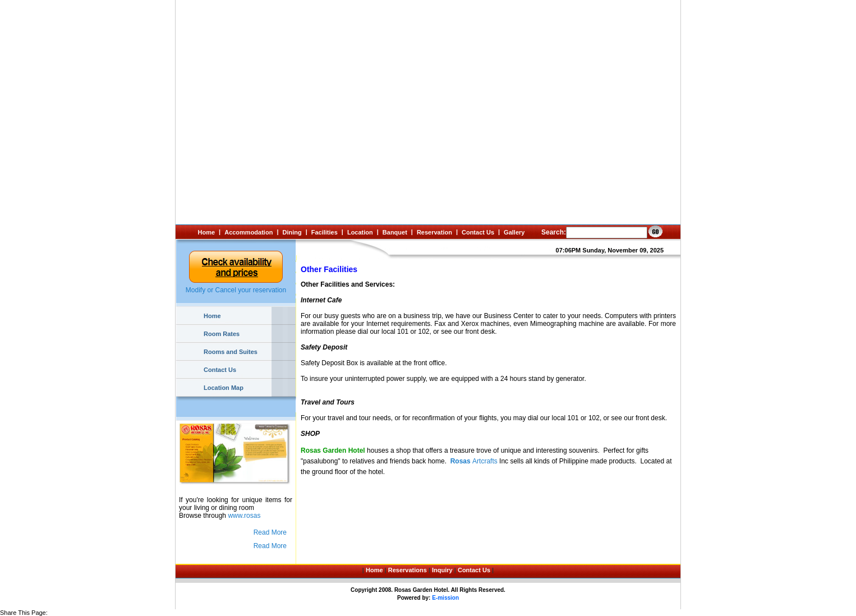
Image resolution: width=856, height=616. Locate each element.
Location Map (224, 388)
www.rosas (244, 516)
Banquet (395, 232)
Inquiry (442, 570)
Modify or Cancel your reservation (236, 290)
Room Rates (222, 334)
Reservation (434, 232)
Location (360, 232)
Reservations (408, 570)
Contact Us (478, 232)
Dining (292, 232)
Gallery (514, 232)
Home (207, 232)
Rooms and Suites (231, 352)
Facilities (325, 232)
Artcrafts (474, 461)
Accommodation (248, 232)
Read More (270, 532)
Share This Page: (24, 613)
